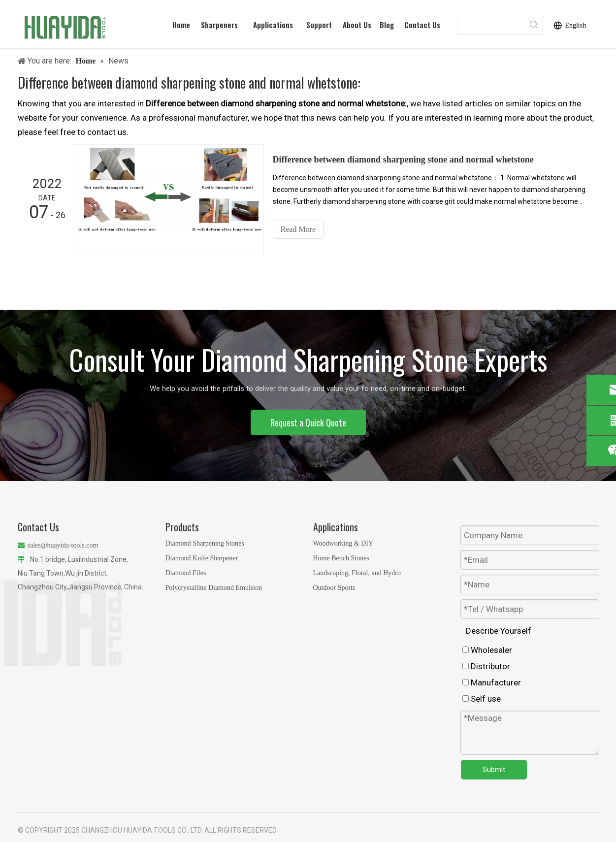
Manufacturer (492, 682)
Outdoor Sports (334, 588)
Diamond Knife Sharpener (202, 558)
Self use (482, 699)
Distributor (486, 666)
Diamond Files (186, 573)
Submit (494, 770)
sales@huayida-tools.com (63, 545)
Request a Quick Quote (308, 422)
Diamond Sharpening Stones (205, 543)
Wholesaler (487, 650)
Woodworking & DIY (343, 543)
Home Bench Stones (341, 558)
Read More (298, 229)
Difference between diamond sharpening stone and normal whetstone (403, 160)
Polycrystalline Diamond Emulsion (214, 588)
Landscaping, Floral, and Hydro (357, 573)
